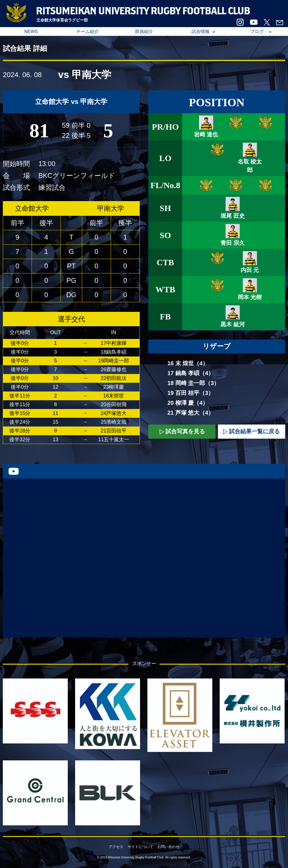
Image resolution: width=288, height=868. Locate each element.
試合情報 (200, 31)
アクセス (116, 847)
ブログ (257, 31)
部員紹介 (144, 31)
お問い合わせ (168, 847)
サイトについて (140, 847)
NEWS (31, 31)
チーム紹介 (88, 31)
